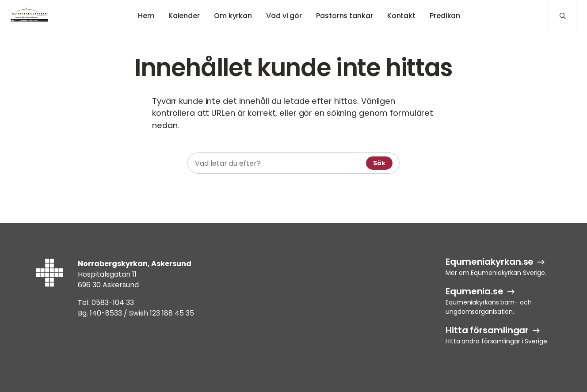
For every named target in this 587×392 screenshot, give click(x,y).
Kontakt (401, 16)
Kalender (184, 16)
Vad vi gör (284, 16)
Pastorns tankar (345, 16)
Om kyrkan (233, 16)
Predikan (445, 16)
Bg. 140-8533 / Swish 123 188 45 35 (136, 313)
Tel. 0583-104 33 (106, 303)
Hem (146, 16)
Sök (379, 163)
